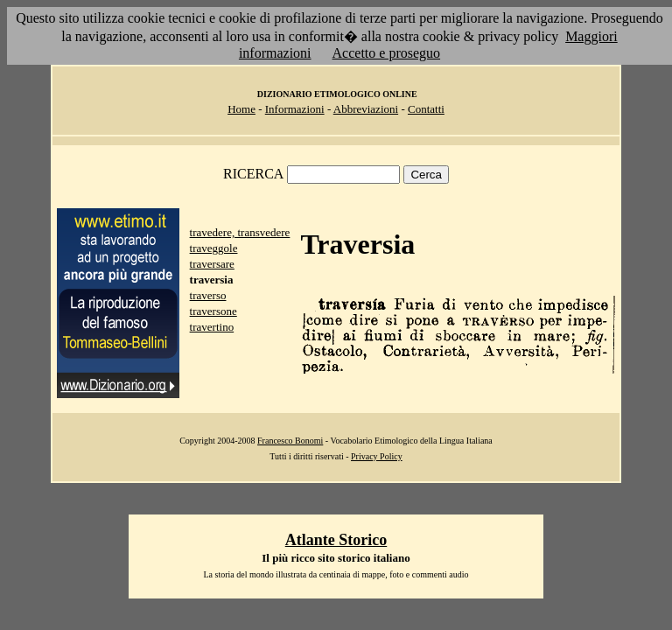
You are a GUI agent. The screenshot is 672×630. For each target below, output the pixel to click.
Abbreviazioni (366, 109)
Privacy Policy (377, 456)
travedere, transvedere (240, 232)
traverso (208, 295)
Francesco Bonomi (290, 441)
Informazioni (295, 109)
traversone (213, 311)
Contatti (426, 109)
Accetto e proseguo (387, 53)
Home (241, 109)
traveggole (214, 248)
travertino (212, 327)
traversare (212, 264)
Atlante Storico (336, 540)
